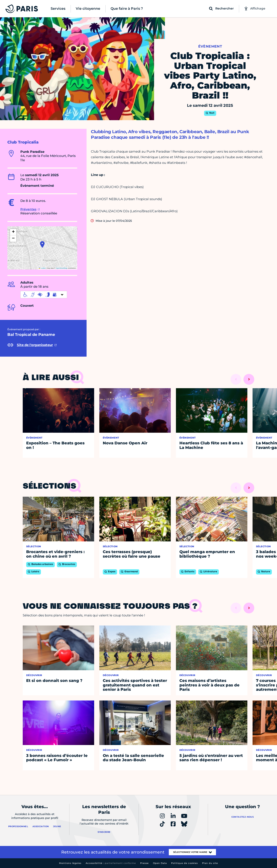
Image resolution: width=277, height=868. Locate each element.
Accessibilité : (111, 863)
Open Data (160, 863)
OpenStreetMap (62, 268)
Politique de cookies (184, 863)
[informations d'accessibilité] (44, 295)
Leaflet (42, 268)
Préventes (28, 209)
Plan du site (210, 863)
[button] (42, 244)
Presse (144, 863)
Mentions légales (70, 863)
